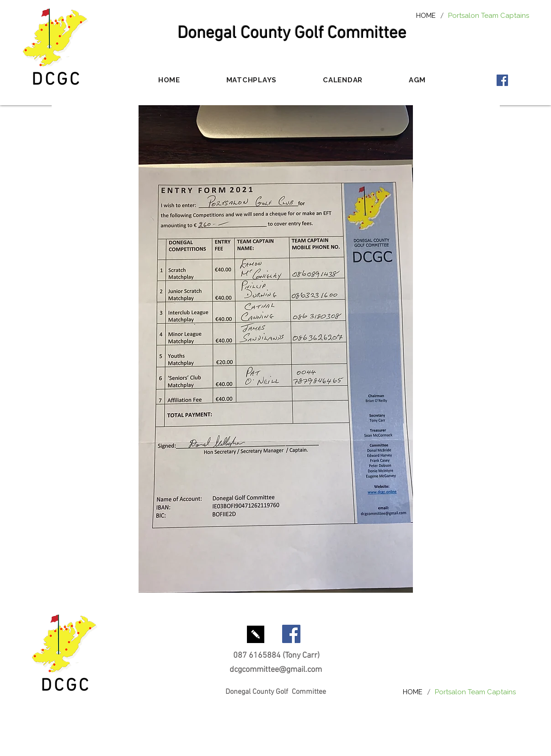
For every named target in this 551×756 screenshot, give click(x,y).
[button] (251, 80)
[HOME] (426, 15)
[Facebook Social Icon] (502, 80)
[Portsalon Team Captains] (489, 15)
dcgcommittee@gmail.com (276, 670)
